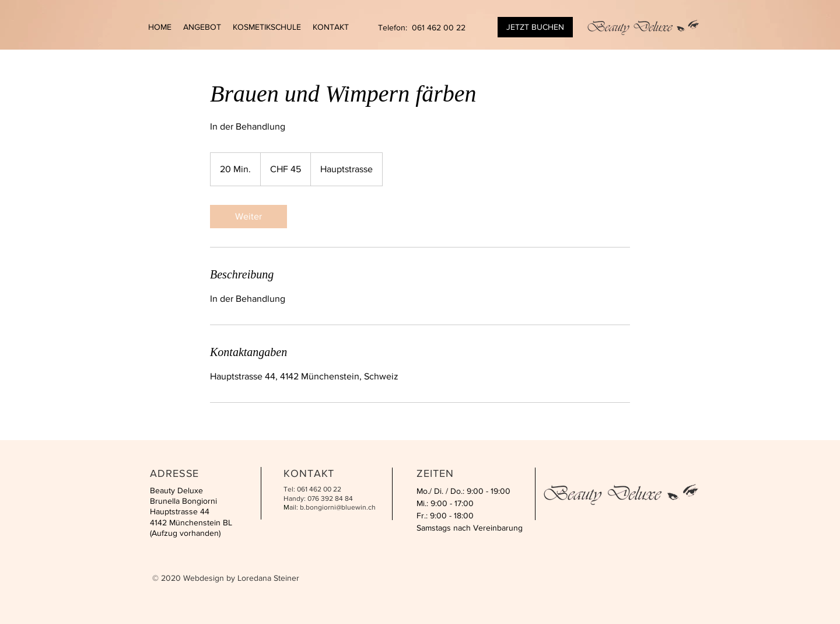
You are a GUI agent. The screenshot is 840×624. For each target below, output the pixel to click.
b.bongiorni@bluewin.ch (338, 507)
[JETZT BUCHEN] (535, 27)
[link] (249, 217)
